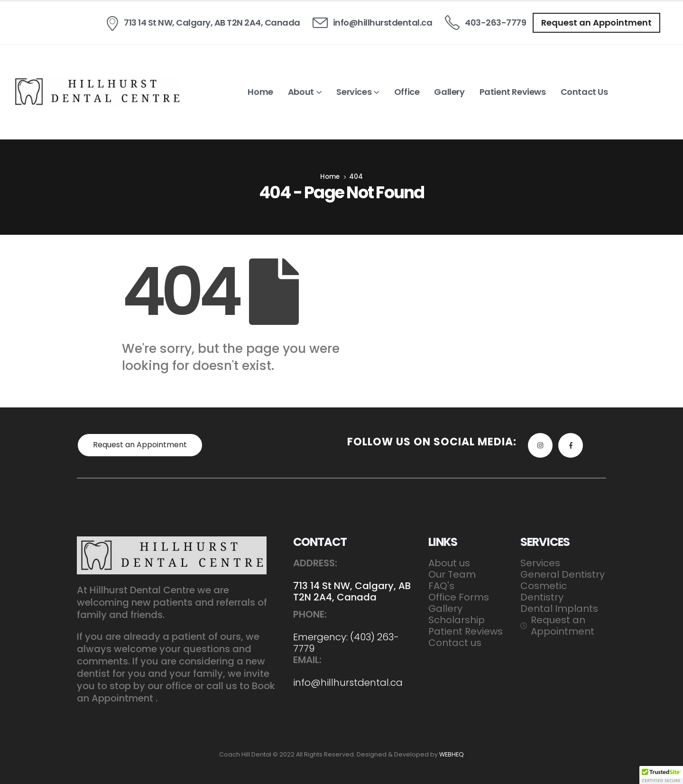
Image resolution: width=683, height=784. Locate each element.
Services (354, 92)
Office (407, 92)
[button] (596, 23)
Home (260, 92)
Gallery (449, 92)
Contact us (584, 92)
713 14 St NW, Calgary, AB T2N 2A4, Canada (352, 591)
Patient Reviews (513, 92)
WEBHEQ (452, 754)
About (301, 92)
